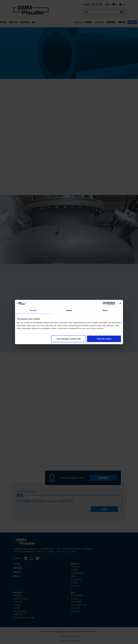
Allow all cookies (104, 339)
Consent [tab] (33, 310)
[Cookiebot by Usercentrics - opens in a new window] (105, 303)
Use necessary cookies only (69, 339)
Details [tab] (69, 310)
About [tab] (105, 310)
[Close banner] (120, 303)
